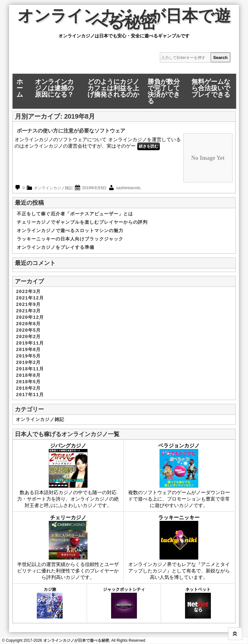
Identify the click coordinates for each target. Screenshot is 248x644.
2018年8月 (28, 376)
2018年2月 (28, 388)
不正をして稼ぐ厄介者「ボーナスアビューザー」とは (75, 214)
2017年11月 (30, 395)
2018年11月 (30, 369)
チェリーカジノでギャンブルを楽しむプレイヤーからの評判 (82, 222)
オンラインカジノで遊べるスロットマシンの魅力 (70, 231)
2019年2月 (28, 363)
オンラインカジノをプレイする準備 (56, 248)
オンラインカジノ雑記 (53, 188)
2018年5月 (28, 382)
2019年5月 (28, 356)
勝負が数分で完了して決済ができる (164, 91)
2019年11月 (30, 343)
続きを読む (149, 146)
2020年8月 (28, 324)
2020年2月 (28, 337)
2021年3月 (28, 311)
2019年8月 (28, 350)
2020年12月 (30, 317)
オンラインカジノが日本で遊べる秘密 (124, 21)
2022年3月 (28, 292)
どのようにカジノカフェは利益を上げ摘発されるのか (113, 88)
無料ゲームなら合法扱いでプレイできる (211, 88)
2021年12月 (30, 298)
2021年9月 (28, 305)
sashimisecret (128, 188)
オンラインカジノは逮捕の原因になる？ (54, 88)
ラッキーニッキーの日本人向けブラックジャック (70, 239)
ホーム (20, 88)
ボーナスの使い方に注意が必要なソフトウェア (71, 131)
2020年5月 (28, 330)
